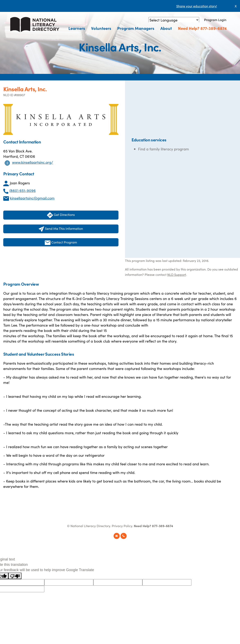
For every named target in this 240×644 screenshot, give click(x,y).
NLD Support (177, 274)
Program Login (215, 20)
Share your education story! (197, 6)
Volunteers (101, 28)
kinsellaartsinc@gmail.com (32, 198)
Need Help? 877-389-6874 (202, 28)
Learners (77, 28)
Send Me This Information (61, 229)
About (166, 28)
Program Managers (136, 28)
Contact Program (61, 242)
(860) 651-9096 (23, 190)
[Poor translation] (15, 576)
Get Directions (61, 215)
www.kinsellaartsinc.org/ (33, 162)
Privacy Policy (122, 526)
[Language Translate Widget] (174, 20)
